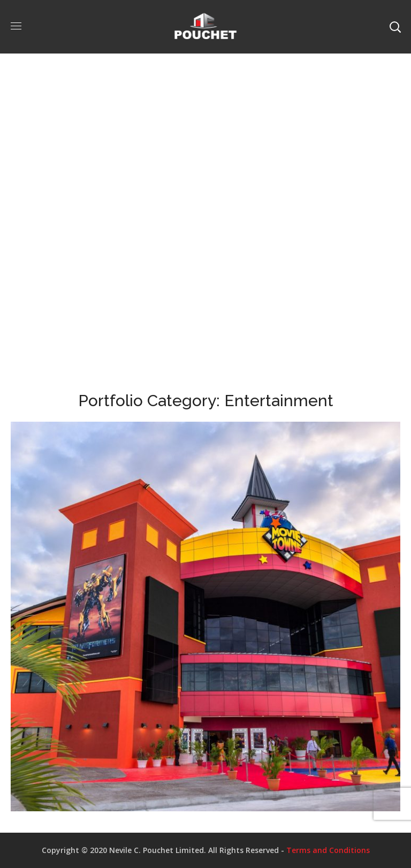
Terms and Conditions (328, 850)
